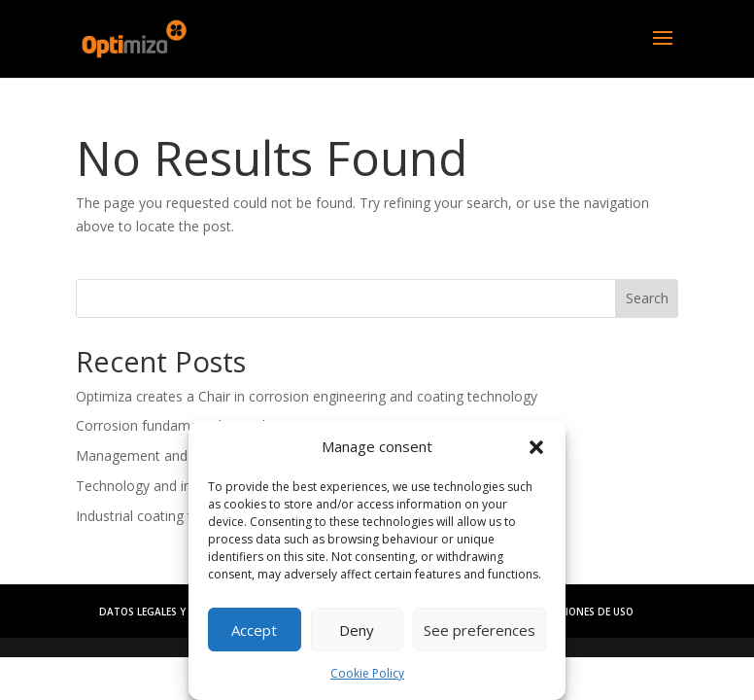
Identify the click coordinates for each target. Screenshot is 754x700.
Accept (254, 630)
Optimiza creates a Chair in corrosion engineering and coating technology (307, 396)
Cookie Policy (367, 673)
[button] (536, 447)
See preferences (480, 630)
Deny (357, 630)
